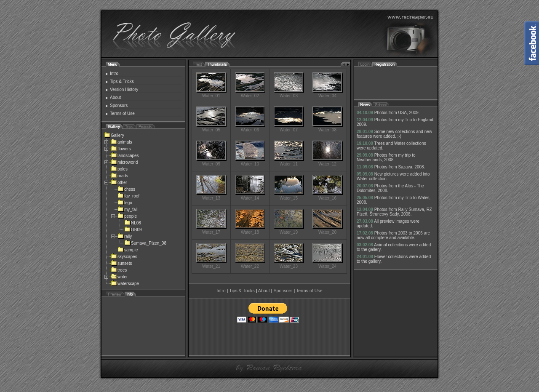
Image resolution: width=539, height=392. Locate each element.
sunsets (121, 263)
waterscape (125, 284)
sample (128, 250)
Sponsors (119, 105)
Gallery (114, 135)
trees (119, 270)
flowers (121, 149)
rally (125, 236)
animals (121, 142)
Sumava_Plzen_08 (145, 243)
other (119, 183)
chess (126, 189)
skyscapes (124, 257)
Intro (114, 73)
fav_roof (128, 196)
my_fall (128, 209)
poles (119, 169)
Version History (124, 89)
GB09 (133, 230)
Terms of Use (122, 113)
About (115, 97)
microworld (124, 162)
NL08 (133, 223)
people (127, 216)
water (119, 277)
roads (119, 176)
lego (125, 203)
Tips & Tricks (122, 81)
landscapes (125, 156)
